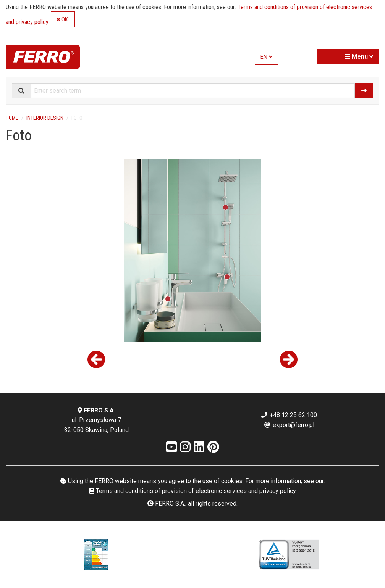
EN (266, 57)
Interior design (45, 118)
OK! (63, 20)
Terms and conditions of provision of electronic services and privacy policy (192, 491)
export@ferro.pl (289, 425)
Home (12, 118)
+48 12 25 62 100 (289, 415)
